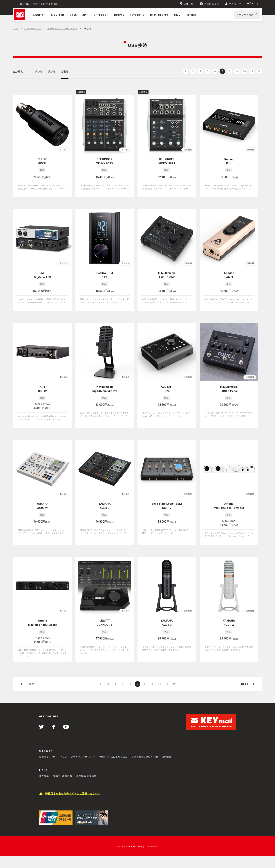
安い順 (39, 72)
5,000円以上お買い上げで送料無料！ (39, 4)
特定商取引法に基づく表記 (113, 757)
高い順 (52, 72)
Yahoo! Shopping (63, 776)
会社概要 (44, 757)
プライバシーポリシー (83, 757)
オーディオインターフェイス (62, 29)
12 (259, 71)
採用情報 (167, 757)
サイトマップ (60, 757)
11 (252, 71)
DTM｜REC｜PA (33, 29)
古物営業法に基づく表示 (145, 757)
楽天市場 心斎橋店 (86, 776)
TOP (16, 29)
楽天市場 (44, 776)
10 (244, 71)
